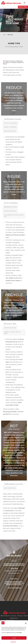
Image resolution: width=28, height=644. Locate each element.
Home (4, 35)
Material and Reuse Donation (15, 235)
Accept (14, 638)
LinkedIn (8, 616)
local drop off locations (10, 526)
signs (7, 362)
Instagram (20, 616)
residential (21, 508)
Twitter (3, 616)
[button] (26, 623)
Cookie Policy (13, 642)
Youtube (14, 616)
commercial (9, 511)
